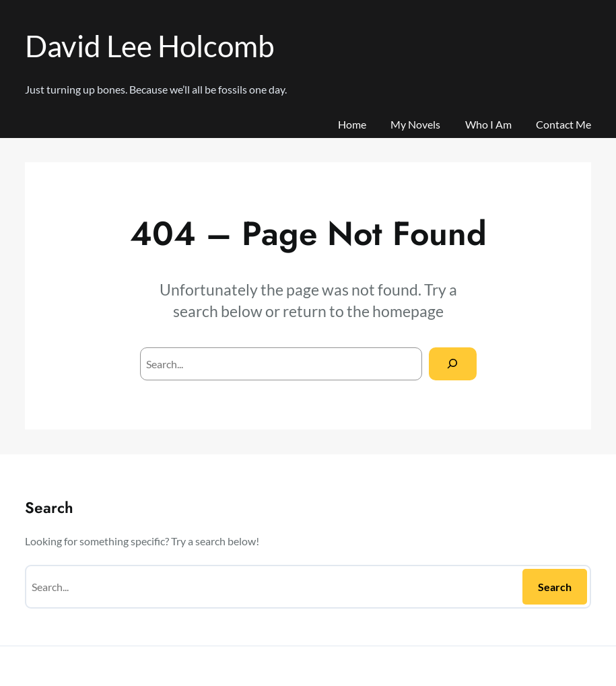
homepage (408, 311)
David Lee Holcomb (150, 45)
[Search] (453, 364)
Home (352, 124)
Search (555, 587)
